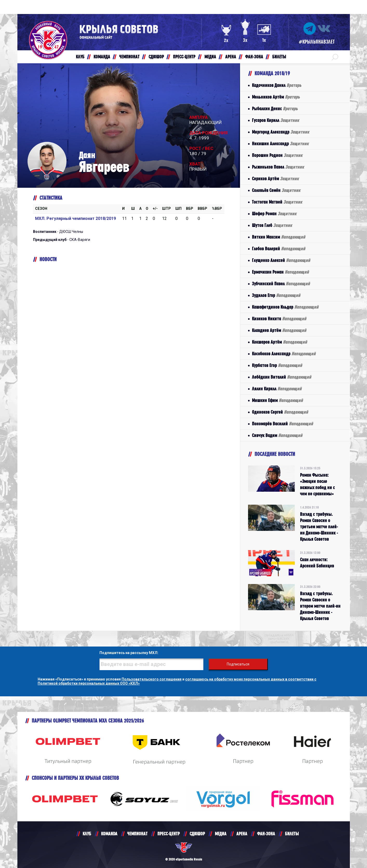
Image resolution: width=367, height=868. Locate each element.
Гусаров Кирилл (275, 120)
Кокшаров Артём (279, 342)
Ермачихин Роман (280, 272)
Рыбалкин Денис (275, 109)
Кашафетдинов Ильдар (285, 307)
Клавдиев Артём (279, 330)
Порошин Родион (277, 155)
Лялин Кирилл (277, 389)
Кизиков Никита (279, 319)
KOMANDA (109, 834)
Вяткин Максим (279, 237)
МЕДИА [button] (210, 57)
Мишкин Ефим (277, 400)
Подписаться (238, 664)
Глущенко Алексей (281, 260)
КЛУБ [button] (80, 57)
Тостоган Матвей (277, 202)
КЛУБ (87, 834)
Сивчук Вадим (277, 435)
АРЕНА (242, 834)
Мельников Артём (276, 97)
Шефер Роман (274, 214)
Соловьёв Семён (276, 190)
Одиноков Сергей (280, 412)
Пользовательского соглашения (152, 679)
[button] (335, 57)
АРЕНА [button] (231, 57)
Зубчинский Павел (281, 284)
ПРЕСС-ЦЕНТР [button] (184, 57)
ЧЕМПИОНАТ (137, 834)
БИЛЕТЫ (292, 834)
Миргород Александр (281, 132)
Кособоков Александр (284, 354)
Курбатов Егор (277, 365)
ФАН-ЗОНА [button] (254, 57)
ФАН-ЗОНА (266, 834)
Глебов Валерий (279, 249)
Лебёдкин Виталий (282, 377)
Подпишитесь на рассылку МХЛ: (129, 653)
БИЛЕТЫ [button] (279, 57)
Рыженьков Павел (278, 167)
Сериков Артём (275, 179)
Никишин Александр (280, 144)
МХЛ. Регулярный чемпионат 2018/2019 (75, 218)
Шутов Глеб (272, 225)
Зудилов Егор (276, 295)
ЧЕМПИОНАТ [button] (129, 57)
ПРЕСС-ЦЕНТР (169, 834)
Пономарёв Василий (282, 424)
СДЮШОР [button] (156, 57)
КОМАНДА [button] (102, 57)
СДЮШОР (197, 834)
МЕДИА (221, 834)
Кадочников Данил (277, 85)
